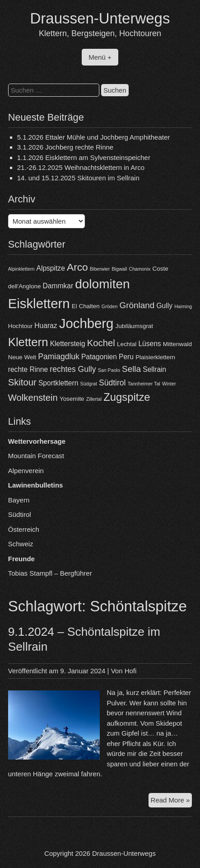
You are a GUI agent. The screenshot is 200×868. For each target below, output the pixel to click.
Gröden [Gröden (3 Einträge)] (110, 306)
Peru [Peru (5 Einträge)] (126, 357)
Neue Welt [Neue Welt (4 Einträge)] (22, 357)
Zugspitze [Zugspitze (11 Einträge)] (127, 397)
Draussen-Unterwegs (100, 18)
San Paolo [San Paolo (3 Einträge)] (109, 370)
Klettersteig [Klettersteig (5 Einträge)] (68, 344)
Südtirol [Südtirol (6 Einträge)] (112, 383)
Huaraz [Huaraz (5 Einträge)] (46, 326)
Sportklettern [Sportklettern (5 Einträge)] (58, 383)
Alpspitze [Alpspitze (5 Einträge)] (51, 268)
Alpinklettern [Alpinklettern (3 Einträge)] (21, 269)
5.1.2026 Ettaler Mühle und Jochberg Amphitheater (94, 137)
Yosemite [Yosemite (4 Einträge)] (72, 399)
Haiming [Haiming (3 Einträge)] (183, 306)
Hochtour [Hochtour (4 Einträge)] (20, 326)
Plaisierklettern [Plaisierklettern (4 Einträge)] (155, 357)
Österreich (24, 529)
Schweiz (21, 544)
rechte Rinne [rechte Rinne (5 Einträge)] (28, 369)
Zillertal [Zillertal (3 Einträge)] (94, 399)
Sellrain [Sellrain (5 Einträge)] (154, 369)
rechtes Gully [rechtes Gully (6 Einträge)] (73, 369)
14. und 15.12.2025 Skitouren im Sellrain (78, 178)
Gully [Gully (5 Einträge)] (164, 306)
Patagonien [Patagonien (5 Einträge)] (99, 357)
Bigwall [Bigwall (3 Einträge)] (120, 269)
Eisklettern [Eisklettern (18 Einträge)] (39, 303)
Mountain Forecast (36, 456)
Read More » (172, 801)
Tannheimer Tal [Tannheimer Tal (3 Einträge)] (144, 384)
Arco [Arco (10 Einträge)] (77, 267)
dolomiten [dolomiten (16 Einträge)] (102, 284)
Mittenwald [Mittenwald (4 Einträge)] (177, 344)
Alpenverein (26, 471)
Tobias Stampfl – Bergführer (50, 573)
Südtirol (20, 514)
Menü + (100, 57)
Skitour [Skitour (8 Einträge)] (22, 382)
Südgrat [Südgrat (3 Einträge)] (89, 384)
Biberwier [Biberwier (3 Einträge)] (100, 269)
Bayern (19, 500)
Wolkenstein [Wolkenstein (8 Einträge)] (33, 398)
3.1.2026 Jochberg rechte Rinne (65, 147)
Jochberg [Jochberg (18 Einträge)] (86, 323)
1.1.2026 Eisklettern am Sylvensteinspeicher (84, 157)
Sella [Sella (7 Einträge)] (131, 369)
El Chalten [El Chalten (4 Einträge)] (86, 306)
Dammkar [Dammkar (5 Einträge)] (58, 286)
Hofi (131, 671)
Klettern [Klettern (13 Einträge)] (28, 342)
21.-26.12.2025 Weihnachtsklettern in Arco (81, 167)
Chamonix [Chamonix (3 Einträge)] (140, 269)
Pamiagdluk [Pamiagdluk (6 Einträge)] (59, 357)
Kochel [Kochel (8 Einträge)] (101, 343)
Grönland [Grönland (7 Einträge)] (137, 305)
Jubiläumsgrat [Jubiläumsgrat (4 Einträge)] (134, 326)
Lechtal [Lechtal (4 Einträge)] (127, 344)
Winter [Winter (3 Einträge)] (169, 384)
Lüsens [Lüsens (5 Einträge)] (149, 344)
